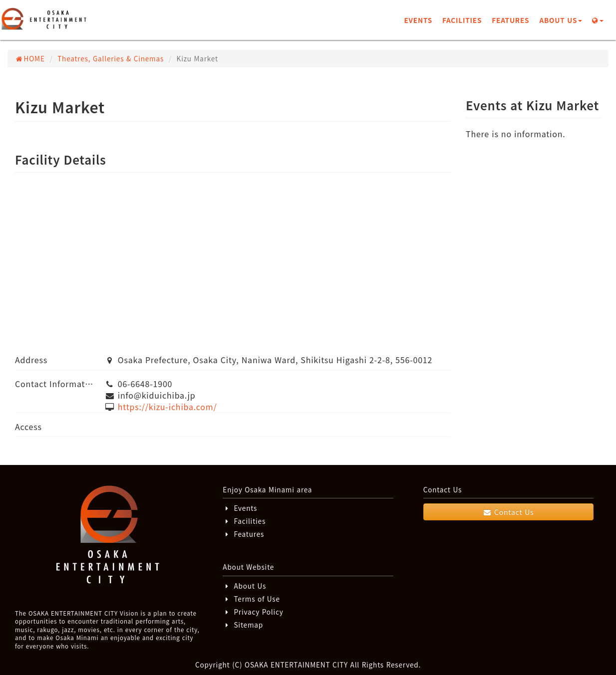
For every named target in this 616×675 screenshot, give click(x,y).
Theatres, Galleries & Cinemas (111, 58)
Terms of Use (251, 599)
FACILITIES (462, 20)
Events (240, 508)
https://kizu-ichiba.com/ (167, 407)
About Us (244, 586)
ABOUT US (561, 20)
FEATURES (510, 20)
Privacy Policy (253, 612)
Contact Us (508, 512)
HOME (30, 58)
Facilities (244, 521)
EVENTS (418, 20)
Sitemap (243, 625)
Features (243, 534)
